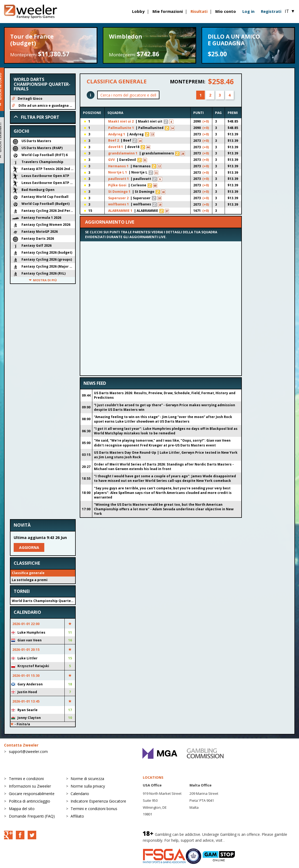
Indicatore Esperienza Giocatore (98, 801)
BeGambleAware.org (243, 840)
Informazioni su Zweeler (30, 786)
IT (290, 11)
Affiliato (77, 816)
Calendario (80, 794)
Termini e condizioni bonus (94, 809)
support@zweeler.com (28, 751)
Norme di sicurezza (87, 779)
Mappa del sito (22, 809)
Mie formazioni (168, 11)
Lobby (138, 11)
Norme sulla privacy (88, 786)
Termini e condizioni (26, 779)
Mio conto (226, 11)
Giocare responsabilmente (32, 794)
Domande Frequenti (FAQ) (32, 816)
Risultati (199, 11)
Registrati (271, 11)
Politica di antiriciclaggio (30, 801)
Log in (248, 11)
